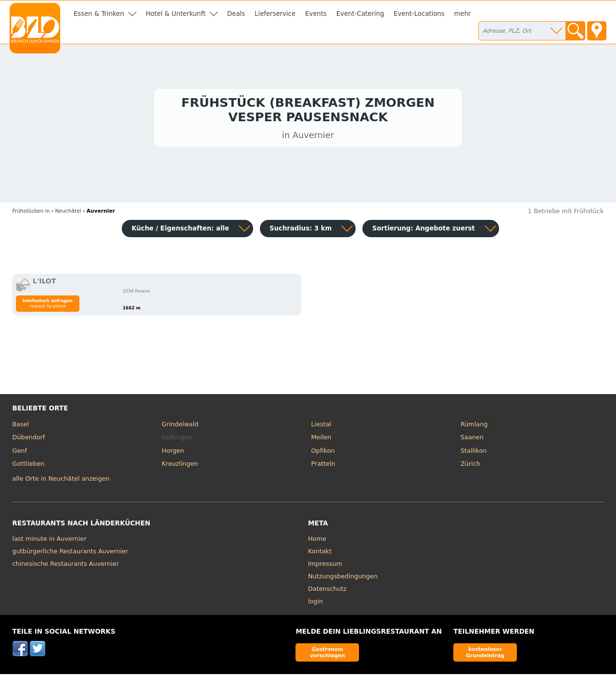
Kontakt (320, 553)
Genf (20, 453)
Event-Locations (419, 14)
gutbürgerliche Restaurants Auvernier (71, 553)
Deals (236, 14)
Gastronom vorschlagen (327, 654)
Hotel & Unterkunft (176, 14)
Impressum (325, 566)
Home (317, 541)
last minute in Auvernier (50, 541)
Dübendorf (29, 440)
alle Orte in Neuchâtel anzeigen (61, 481)
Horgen (173, 453)
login (315, 603)
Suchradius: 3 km (301, 230)
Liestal (321, 426)
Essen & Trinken (99, 14)
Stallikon (474, 453)
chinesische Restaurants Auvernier (66, 566)
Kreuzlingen (180, 466)
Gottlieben (29, 466)
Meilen (321, 440)
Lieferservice (275, 14)
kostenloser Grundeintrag (485, 654)
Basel (21, 426)
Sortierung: (423, 230)
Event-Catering (360, 14)
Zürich (470, 466)
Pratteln (323, 466)
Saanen (472, 440)
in (31, 213)
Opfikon (323, 453)
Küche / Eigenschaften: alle (180, 230)
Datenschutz (327, 591)
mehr (463, 14)
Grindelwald (180, 426)
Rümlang (474, 426)
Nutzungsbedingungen (343, 578)
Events (316, 14)
